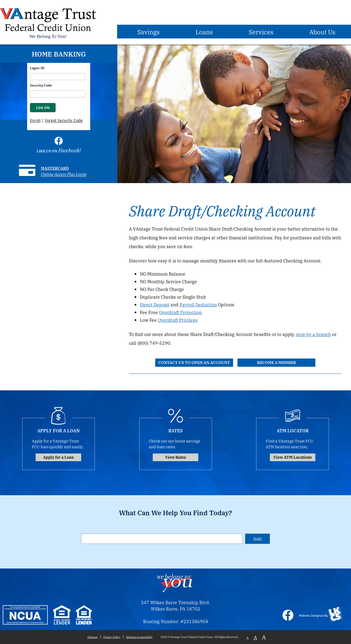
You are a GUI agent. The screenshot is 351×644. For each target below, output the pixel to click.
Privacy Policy (112, 637)
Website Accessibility (139, 637)
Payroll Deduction (198, 305)
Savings (148, 32)
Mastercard (55, 168)
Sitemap (93, 637)
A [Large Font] (264, 637)
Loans (204, 32)
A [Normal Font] (255, 637)
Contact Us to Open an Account (194, 362)
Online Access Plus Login (64, 174)
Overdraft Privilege (178, 320)
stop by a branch (314, 334)
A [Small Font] (247, 638)
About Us (322, 32)
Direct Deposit (155, 305)
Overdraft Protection (180, 312)
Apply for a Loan (58, 457)
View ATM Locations (293, 457)
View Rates (175, 457)
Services (261, 32)
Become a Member (276, 362)
